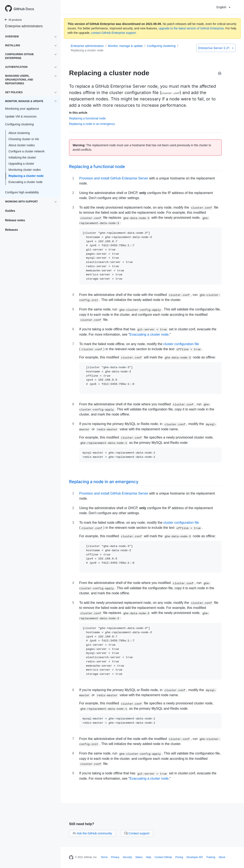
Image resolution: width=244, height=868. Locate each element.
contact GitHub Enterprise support (113, 33)
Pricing (179, 857)
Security (127, 857)
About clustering (19, 133)
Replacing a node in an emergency (92, 124)
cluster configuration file (181, 344)
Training (211, 857)
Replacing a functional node (87, 118)
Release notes (15, 220)
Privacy (115, 857)
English (223, 7)
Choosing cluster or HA (24, 139)
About (222, 857)
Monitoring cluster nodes (25, 170)
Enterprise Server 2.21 (216, 48)
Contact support (137, 833)
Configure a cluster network (26, 151)
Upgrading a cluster (21, 164)
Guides (10, 211)
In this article (78, 113)
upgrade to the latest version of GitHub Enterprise (191, 28)
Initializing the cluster (22, 157)
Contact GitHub (163, 857)
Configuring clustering (161, 46)
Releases (12, 230)
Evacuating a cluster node (26, 182)
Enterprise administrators (24, 26)
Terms (104, 857)
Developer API (195, 857)
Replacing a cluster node (26, 176)
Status (139, 857)
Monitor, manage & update (125, 46)
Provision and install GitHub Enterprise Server (114, 178)
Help (149, 857)
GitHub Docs (24, 9)
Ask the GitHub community (92, 833)
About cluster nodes (22, 145)
